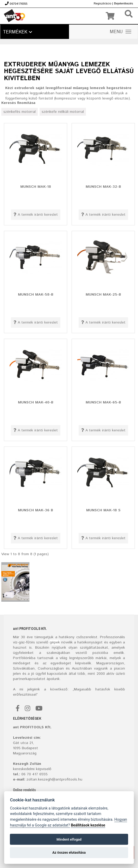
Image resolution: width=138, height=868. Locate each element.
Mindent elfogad (69, 839)
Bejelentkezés (124, 4)
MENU (121, 32)
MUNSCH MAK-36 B (36, 510)
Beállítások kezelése (88, 825)
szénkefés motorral (20, 112)
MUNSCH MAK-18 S (103, 510)
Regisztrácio (102, 4)
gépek (55, 642)
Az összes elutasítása (69, 852)
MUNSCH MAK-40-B (36, 402)
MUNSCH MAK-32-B (103, 186)
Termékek (17, 32)
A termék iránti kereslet (36, 215)
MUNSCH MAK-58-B (36, 294)
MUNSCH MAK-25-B (103, 294)
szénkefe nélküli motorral (63, 112)
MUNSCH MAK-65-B (103, 402)
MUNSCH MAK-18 (36, 186)
